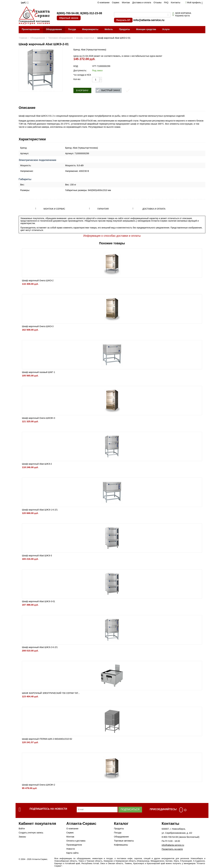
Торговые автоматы (124, 841)
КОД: (76, 66)
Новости (70, 849)
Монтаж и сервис (54, 209)
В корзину (82, 90)
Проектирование (31, 29)
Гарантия (103, 209)
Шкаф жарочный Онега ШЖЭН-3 (38, 418)
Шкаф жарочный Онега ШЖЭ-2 (38, 280)
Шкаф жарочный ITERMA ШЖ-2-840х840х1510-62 (47, 739)
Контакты (175, 2)
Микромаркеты (90, 29)
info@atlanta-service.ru (149, 20)
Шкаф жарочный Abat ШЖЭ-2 (37, 464)
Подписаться (130, 809)
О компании (103, 2)
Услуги (166, 29)
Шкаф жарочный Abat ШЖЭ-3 (37, 556)
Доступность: (80, 70)
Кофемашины (121, 845)
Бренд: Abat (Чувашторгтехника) (90, 50)
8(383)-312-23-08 (91, 13)
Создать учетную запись (31, 833)
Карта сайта (72, 853)
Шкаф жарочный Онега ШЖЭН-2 (38, 785)
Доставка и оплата (142, 2)
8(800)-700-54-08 (68, 13)
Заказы (22, 837)
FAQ (166, 2)
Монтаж (126, 2)
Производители (74, 845)
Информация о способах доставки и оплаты (112, 236)
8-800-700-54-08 (170, 837)
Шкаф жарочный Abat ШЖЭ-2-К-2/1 (40, 647)
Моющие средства (146, 29)
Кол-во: (77, 79)
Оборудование (54, 29)
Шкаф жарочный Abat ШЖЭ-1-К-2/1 (40, 510)
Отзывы (157, 2)
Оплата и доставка (76, 841)
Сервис (116, 2)
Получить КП (123, 20)
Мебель (109, 29)
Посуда (72, 29)
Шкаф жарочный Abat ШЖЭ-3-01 (38, 601)
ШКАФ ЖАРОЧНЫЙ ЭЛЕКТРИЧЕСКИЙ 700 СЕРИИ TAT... (51, 693)
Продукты (125, 29)
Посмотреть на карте (172, 849)
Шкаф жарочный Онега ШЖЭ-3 (38, 326)
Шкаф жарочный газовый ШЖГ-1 (38, 372)
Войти (22, 829)
